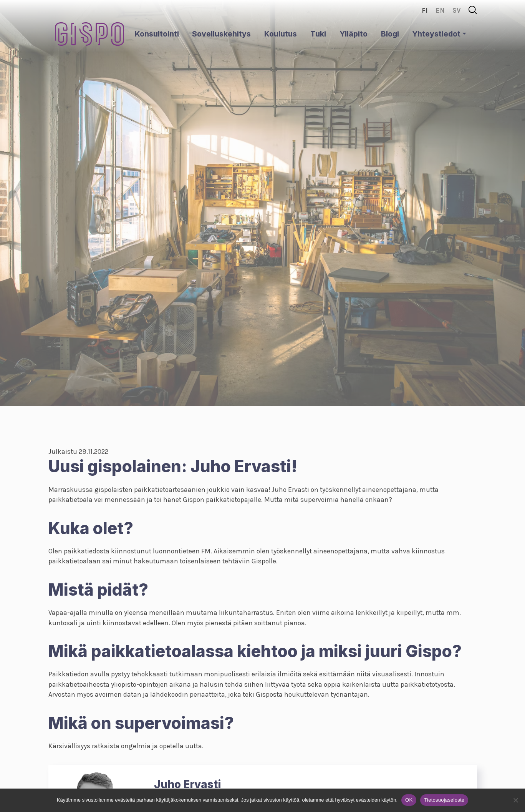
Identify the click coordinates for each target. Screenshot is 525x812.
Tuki (318, 34)
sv (457, 10)
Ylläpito (354, 34)
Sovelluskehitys (221, 34)
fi (425, 10)
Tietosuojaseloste (444, 800)
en (440, 10)
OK (409, 800)
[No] (515, 800)
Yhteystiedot (436, 34)
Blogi (390, 34)
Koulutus (281, 34)
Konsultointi (157, 34)
